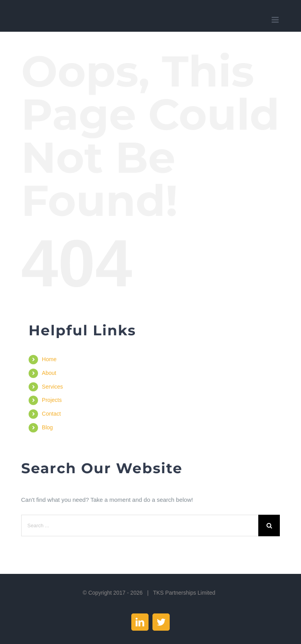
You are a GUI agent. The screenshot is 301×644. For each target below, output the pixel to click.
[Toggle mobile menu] (276, 20)
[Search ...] (140, 526)
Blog (47, 427)
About (49, 373)
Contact (51, 414)
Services (53, 387)
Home (49, 359)
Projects (52, 400)
